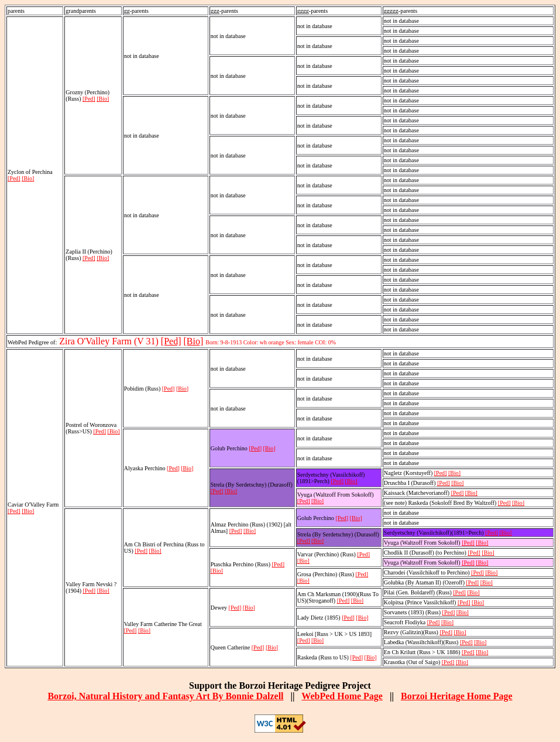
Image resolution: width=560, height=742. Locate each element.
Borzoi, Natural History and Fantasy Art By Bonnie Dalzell (165, 696)
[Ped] (14, 178)
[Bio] (28, 178)
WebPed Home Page (342, 696)
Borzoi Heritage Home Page (457, 696)
